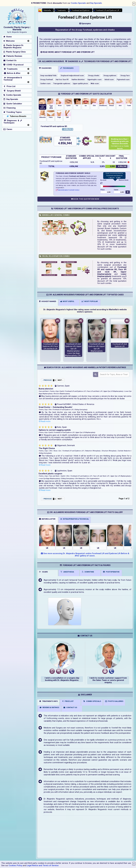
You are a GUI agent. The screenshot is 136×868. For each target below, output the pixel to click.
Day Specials (96, 3)
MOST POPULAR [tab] (90, 301)
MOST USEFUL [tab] (67, 301)
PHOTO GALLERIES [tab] (114, 701)
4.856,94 (64, 143)
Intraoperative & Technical (13, 79)
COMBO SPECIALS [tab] (92, 701)
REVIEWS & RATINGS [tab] (49, 707)
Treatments (61, 10)
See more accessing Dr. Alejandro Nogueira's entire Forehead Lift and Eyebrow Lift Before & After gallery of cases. (85, 555)
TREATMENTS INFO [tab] (48, 701)
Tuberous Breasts (16, 116)
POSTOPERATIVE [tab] (111, 572)
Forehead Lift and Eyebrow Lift (107, 10)
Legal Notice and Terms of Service (43, 866)
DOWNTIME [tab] (88, 572)
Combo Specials (78, 3)
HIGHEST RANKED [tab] (48, 301)
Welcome (9, 41)
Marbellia (47, 10)
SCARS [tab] (43, 572)
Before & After (12, 73)
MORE (51, 52)
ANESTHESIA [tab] (67, 572)
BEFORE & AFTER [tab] (47, 519)
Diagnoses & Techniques (13, 122)
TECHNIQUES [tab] (67, 68)
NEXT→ (61, 380)
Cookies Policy (15, 866)
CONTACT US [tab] (70, 707)
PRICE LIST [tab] (68, 701)
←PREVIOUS (47, 380)
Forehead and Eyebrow (80, 10)
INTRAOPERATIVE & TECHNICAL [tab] (75, 519)
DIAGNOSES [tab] (45, 68)
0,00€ (109, 192)
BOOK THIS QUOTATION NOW (85, 199)
